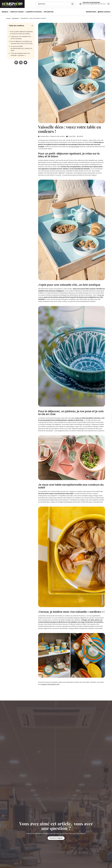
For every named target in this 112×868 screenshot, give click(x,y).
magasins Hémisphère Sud (50, 684)
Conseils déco (45, 136)
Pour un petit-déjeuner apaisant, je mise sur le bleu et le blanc (21, 33)
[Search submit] (73, 4)
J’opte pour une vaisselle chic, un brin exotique (21, 38)
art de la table (74, 147)
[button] (32, 26)
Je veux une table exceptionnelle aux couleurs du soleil (21, 48)
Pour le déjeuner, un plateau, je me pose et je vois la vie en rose (21, 42)
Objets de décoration (58, 136)
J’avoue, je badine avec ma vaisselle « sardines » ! (20, 54)
